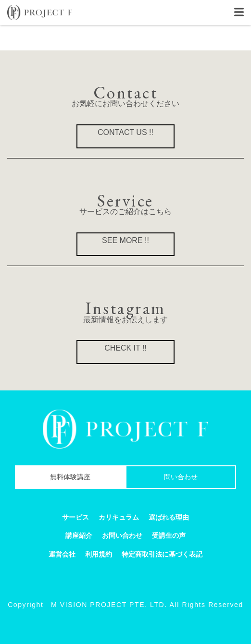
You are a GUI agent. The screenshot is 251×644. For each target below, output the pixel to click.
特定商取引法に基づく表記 (162, 554)
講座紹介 (79, 535)
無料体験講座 (70, 477)
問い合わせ (181, 477)
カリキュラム (119, 517)
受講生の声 (169, 535)
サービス (75, 517)
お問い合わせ (122, 535)
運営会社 (62, 554)
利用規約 (99, 554)
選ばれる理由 (169, 517)
